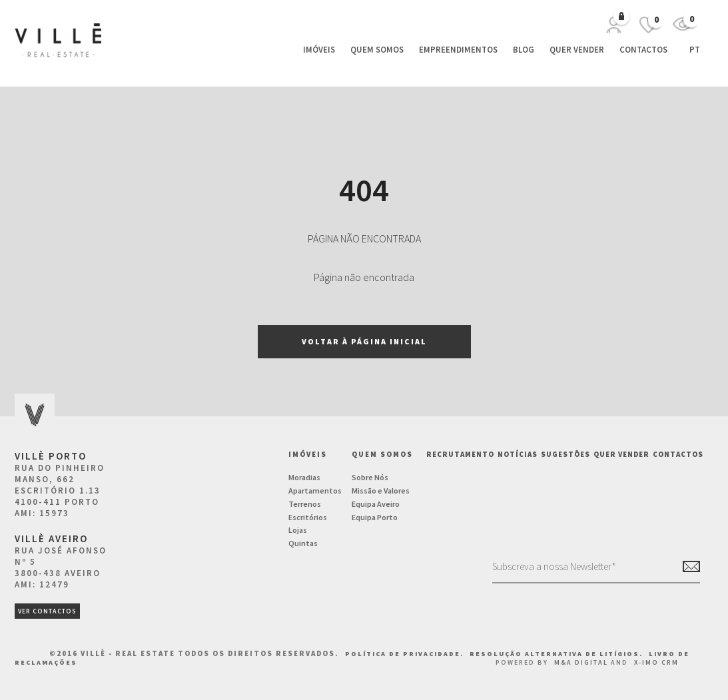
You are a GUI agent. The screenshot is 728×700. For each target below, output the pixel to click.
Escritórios (308, 517)
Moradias (304, 477)
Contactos (643, 50)
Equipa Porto (375, 517)
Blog (524, 50)
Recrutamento (460, 454)
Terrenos (305, 504)
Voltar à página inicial (364, 341)
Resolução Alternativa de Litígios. (557, 654)
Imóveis (319, 50)
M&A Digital (581, 662)
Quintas (303, 543)
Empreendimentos (458, 50)
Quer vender (577, 50)
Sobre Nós (370, 477)
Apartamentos (315, 491)
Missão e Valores (381, 491)
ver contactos (47, 611)
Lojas (298, 530)
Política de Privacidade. (406, 654)
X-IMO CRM (656, 662)
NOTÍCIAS (518, 454)
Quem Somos (377, 50)
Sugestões (565, 454)
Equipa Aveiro (376, 504)
